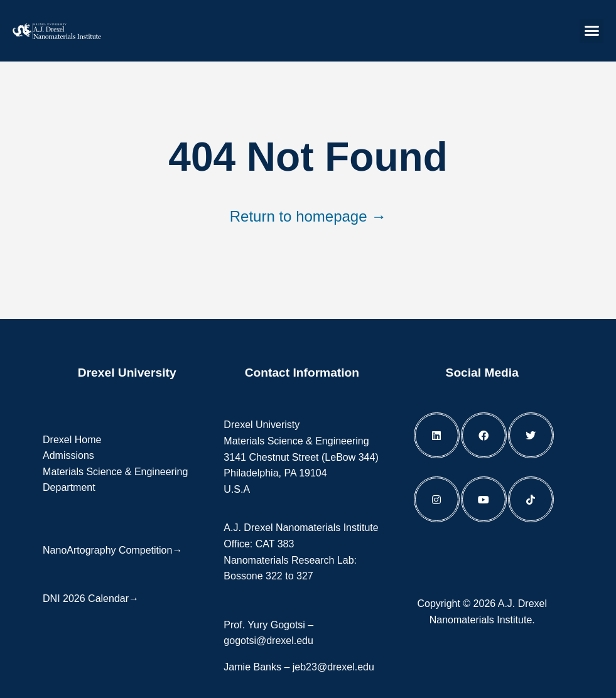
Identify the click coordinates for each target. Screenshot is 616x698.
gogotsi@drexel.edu (268, 641)
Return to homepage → (308, 216)
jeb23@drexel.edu (333, 667)
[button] (592, 31)
